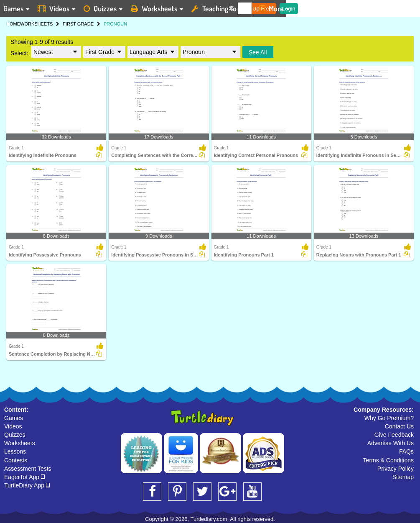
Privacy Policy (396, 469)
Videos (13, 426)
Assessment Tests (28, 469)
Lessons (15, 451)
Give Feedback (394, 435)
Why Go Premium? (389, 418)
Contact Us (399, 426)
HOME (13, 24)
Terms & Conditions (388, 460)
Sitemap (403, 477)
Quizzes (15, 435)
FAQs (406, 451)
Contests (16, 460)
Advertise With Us (391, 443)
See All (258, 52)
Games (14, 418)
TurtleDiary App (27, 485)
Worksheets (20, 443)
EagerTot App (24, 477)
